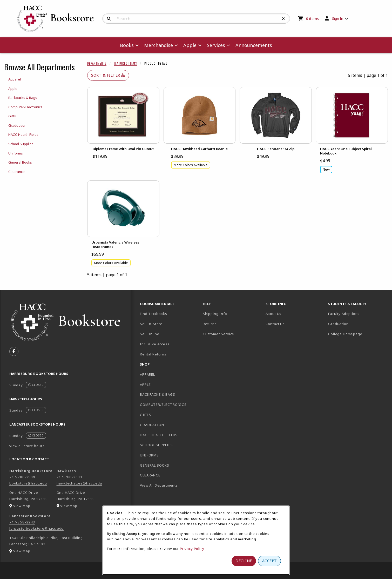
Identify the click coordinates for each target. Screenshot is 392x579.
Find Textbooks (154, 314)
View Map (22, 506)
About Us (274, 314)
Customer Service (218, 334)
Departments (97, 63)
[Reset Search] (283, 19)
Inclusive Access (155, 344)
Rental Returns (153, 354)
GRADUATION (152, 425)
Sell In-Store (151, 324)
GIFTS (145, 415)
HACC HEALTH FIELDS (159, 435)
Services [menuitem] (216, 45)
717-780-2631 (70, 477)
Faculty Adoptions (344, 314)
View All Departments (159, 485)
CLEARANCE (150, 475)
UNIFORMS (149, 455)
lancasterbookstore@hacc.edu (36, 528)
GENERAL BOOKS (155, 465)
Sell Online (150, 334)
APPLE (145, 385)
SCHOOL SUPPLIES (156, 445)
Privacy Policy (192, 549)
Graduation (338, 324)
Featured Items (125, 63)
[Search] (109, 19)
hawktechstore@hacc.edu (79, 483)
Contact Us (275, 324)
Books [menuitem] (127, 45)
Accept (270, 561)
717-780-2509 (22, 477)
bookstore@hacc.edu (28, 483)
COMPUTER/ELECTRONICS (163, 405)
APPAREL (147, 374)
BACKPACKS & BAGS (157, 394)
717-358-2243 (22, 522)
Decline (244, 561)
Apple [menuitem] (190, 45)
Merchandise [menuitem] (158, 45)
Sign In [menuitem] (338, 18)
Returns (210, 324)
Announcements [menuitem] (254, 45)
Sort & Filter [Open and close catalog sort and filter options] (108, 75)
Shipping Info (215, 314)
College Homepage (357, 334)
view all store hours (27, 446)
